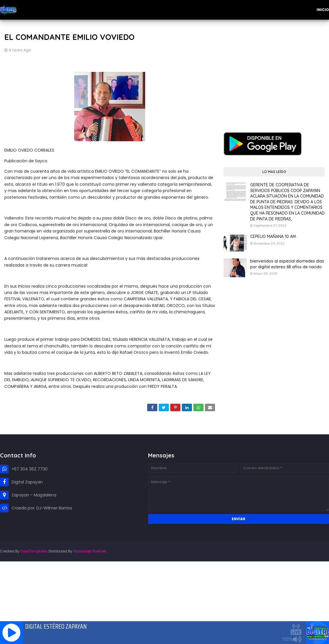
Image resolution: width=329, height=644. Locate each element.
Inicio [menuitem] (323, 10)
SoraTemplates (34, 551)
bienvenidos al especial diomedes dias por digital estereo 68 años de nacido (287, 264)
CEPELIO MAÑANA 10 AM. (273, 237)
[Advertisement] (274, 72)
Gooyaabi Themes (90, 551)
